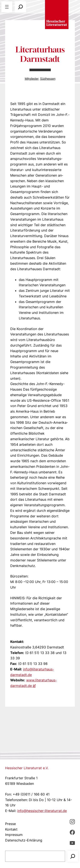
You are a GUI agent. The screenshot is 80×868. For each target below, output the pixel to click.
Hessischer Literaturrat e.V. (27, 768)
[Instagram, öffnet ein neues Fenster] (72, 822)
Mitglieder (32, 79)
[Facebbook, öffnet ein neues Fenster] (72, 832)
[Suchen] (73, 856)
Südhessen (48, 79)
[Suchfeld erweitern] (20, 7)
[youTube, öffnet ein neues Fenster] (72, 843)
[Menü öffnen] (7, 7)
